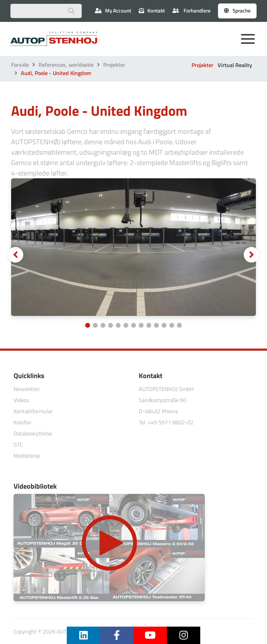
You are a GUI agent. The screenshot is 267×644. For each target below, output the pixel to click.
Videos (21, 400)
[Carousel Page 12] (172, 325)
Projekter (114, 65)
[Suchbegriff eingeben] (46, 11)
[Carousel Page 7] (133, 325)
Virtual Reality (235, 65)
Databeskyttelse (33, 433)
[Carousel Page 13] (179, 325)
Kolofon (22, 422)
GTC (18, 445)
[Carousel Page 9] (149, 325)
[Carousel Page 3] (103, 325)
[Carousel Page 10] (156, 325)
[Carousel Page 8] (141, 325)
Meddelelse (27, 456)
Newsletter (27, 389)
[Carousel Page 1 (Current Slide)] (88, 325)
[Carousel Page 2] (95, 325)
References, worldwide (66, 65)
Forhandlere (192, 11)
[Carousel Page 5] (118, 325)
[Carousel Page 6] (126, 325)
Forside (20, 65)
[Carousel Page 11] (164, 325)
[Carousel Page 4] (111, 325)
